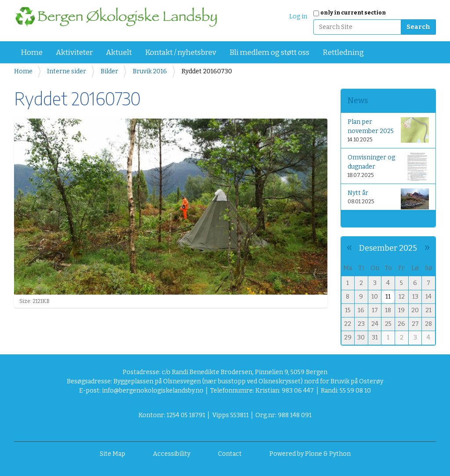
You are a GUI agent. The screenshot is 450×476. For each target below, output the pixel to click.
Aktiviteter (74, 52)
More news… (363, 219)
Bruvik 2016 (150, 71)
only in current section (353, 13)
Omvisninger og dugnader (388, 167)
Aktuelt (119, 52)
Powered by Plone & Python (310, 454)
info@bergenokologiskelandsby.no (153, 391)
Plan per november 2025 (388, 130)
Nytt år (388, 199)
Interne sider (67, 71)
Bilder (109, 71)
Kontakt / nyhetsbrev (181, 52)
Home (32, 52)
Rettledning (343, 52)
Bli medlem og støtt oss (269, 52)
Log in (298, 16)
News (358, 101)
